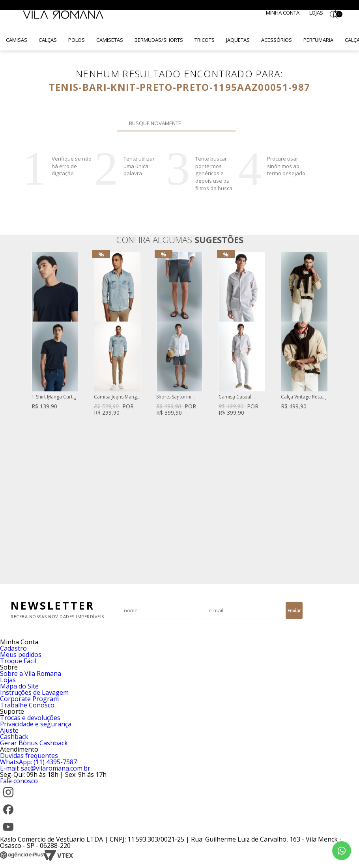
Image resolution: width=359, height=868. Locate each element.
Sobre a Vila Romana (31, 673)
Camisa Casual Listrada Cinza (235, 397)
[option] (55, 331)
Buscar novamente (225, 123)
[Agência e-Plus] (22, 859)
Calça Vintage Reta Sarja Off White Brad (304, 397)
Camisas (17, 40)
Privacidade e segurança (36, 724)
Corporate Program (29, 699)
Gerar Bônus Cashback (34, 743)
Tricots (205, 40)
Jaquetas (238, 40)
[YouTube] (8, 833)
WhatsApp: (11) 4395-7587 (38, 762)
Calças (48, 40)
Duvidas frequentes (29, 756)
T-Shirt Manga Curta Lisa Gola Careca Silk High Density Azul (54, 397)
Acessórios (277, 40)
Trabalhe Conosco (27, 705)
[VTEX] (58, 859)
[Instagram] (8, 798)
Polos (77, 40)
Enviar (294, 611)
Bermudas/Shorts (159, 40)
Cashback (14, 737)
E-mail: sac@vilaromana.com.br (45, 768)
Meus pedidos (21, 655)
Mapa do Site (19, 686)
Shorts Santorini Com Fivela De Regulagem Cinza (175, 397)
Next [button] (328, 414)
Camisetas (110, 40)
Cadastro (13, 648)
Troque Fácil (18, 661)
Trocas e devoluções (30, 718)
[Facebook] (8, 816)
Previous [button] (31, 414)
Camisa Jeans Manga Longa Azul (117, 397)
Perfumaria (318, 40)
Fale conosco (19, 781)
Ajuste (9, 730)
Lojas (316, 13)
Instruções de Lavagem (34, 692)
